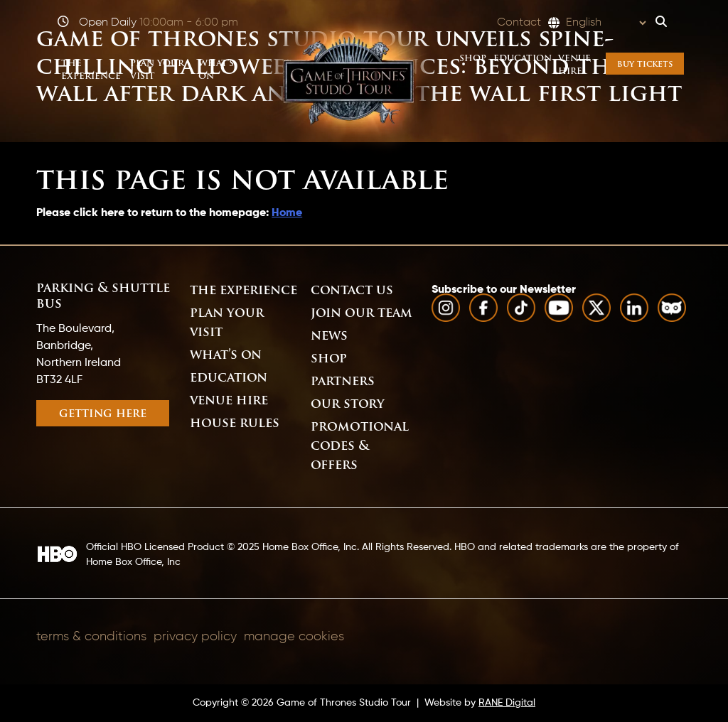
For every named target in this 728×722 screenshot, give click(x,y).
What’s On (226, 356)
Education (229, 378)
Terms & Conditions (91, 637)
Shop (329, 359)
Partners (343, 382)
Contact (519, 23)
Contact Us (352, 291)
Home (287, 213)
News (329, 336)
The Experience (243, 291)
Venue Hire (229, 401)
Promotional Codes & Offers (360, 447)
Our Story (348, 405)
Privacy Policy (195, 637)
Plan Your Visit (227, 323)
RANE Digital (507, 703)
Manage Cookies (294, 637)
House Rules (235, 424)
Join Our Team (362, 314)
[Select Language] (606, 23)
